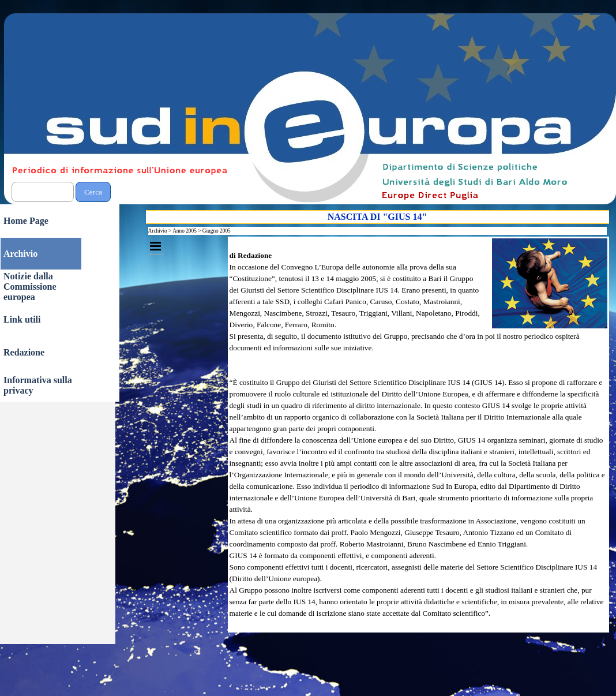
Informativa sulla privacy (38, 385)
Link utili (22, 319)
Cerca (93, 192)
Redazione (24, 352)
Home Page (26, 221)
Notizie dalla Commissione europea (30, 287)
